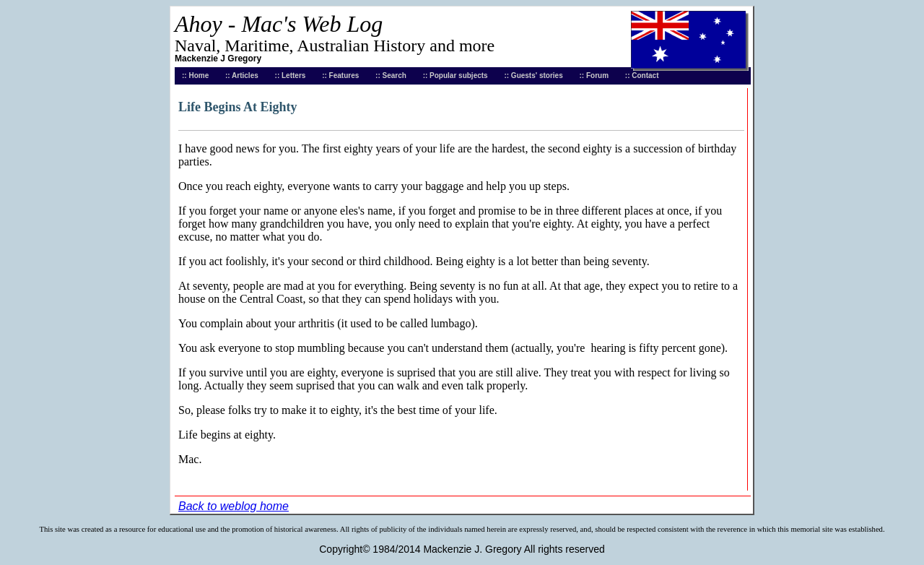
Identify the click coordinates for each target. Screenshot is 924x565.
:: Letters (291, 76)
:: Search (391, 76)
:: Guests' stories (533, 76)
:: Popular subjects (456, 76)
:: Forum (594, 76)
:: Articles (242, 76)
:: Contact (642, 76)
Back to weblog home (234, 506)
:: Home (195, 76)
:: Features (340, 76)
